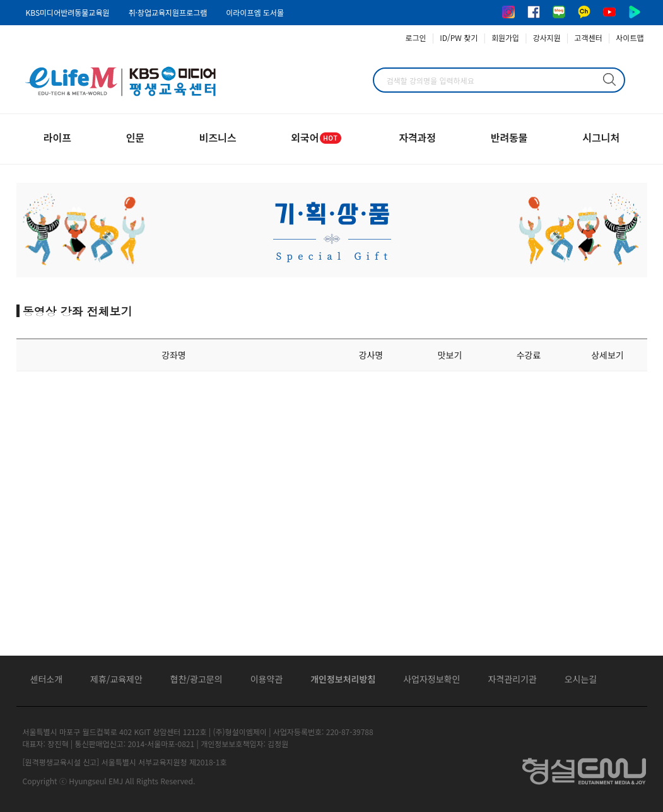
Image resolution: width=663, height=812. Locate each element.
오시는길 (581, 679)
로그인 (416, 38)
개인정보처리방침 (343, 679)
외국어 (317, 137)
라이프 (57, 137)
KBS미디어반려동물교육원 (68, 12)
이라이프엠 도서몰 (255, 12)
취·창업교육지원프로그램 (167, 12)
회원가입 (505, 38)
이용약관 (267, 679)
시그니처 (601, 137)
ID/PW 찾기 (459, 38)
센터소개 (47, 679)
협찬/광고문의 (197, 679)
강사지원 (547, 38)
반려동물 (509, 137)
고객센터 (589, 38)
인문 (135, 137)
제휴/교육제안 (116, 679)
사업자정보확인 (431, 679)
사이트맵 (630, 38)
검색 (609, 79)
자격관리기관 (512, 679)
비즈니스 (218, 137)
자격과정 (417, 137)
